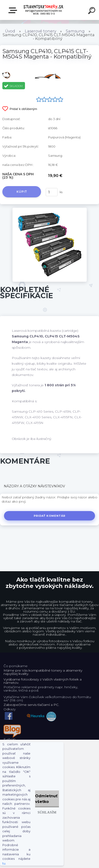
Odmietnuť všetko (46, 799)
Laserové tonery (40, 31)
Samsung (75, 31)
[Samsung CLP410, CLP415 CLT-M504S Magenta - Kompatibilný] (50, 209)
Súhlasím (47, 812)
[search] (92, 11)
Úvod (10, 31)
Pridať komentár (50, 516)
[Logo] (44, 10)
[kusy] (52, 192)
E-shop (14, 10)
